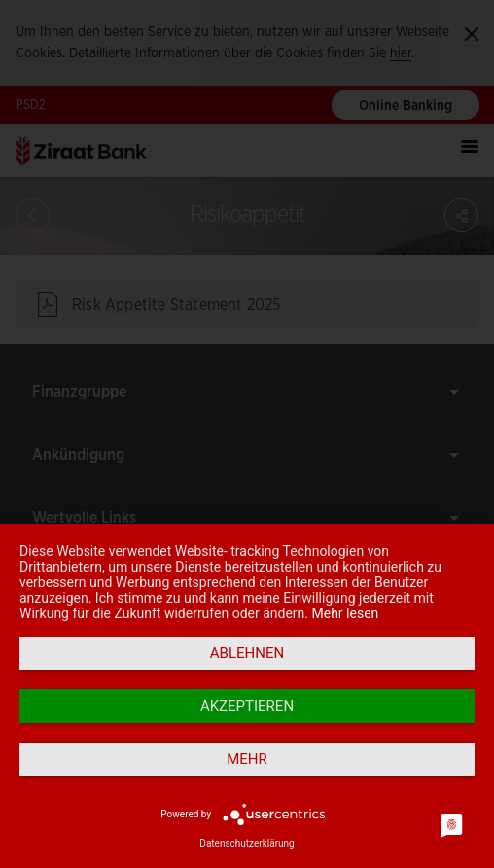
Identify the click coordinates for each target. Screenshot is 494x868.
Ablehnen (247, 653)
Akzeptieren (247, 706)
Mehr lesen (346, 613)
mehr (247, 759)
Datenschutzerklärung (247, 843)
